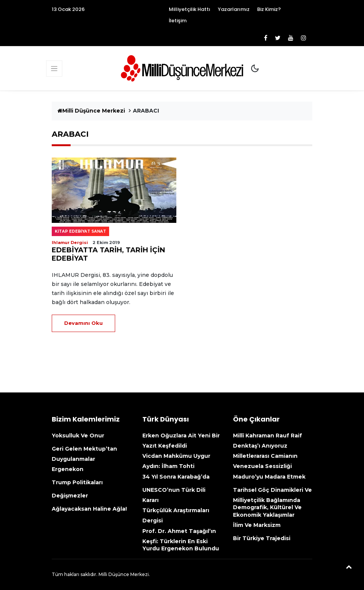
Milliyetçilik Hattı (190, 9)
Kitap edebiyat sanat (80, 231)
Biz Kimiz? (269, 9)
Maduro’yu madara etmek (269, 477)
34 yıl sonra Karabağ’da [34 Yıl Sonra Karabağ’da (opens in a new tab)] (176, 477)
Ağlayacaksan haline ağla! (89, 509)
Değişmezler (70, 496)
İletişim (178, 21)
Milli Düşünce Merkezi (91, 111)
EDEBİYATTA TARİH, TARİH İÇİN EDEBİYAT (108, 254)
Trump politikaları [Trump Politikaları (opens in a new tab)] (77, 482)
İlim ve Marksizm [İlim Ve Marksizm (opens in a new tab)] (257, 525)
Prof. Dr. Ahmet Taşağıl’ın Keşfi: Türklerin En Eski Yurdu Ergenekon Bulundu (181, 540)
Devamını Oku (83, 323)
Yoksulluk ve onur (78, 436)
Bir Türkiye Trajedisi (262, 538)
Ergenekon (68, 469)
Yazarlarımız (234, 9)
